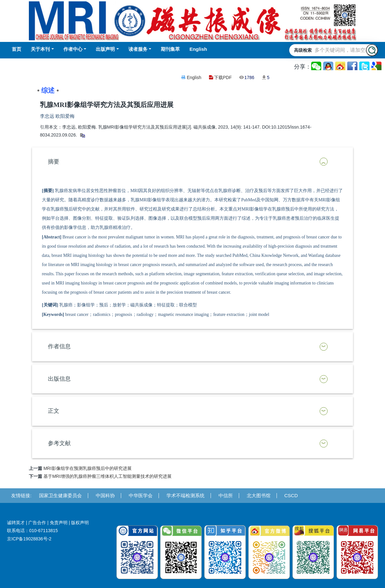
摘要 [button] (54, 162)
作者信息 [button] (59, 346)
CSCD (291, 495)
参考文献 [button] (59, 443)
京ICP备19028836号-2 (29, 539)
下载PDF (223, 77)
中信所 (226, 495)
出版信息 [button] (59, 379)
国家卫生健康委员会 (60, 495)
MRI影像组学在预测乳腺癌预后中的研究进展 (88, 468)
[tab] (192, 162)
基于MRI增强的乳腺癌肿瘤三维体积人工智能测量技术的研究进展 (108, 476)
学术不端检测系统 (186, 495)
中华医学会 (141, 495)
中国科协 (105, 495)
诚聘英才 (16, 523)
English (194, 77)
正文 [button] (54, 411)
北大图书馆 (259, 495)
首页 (16, 49)
